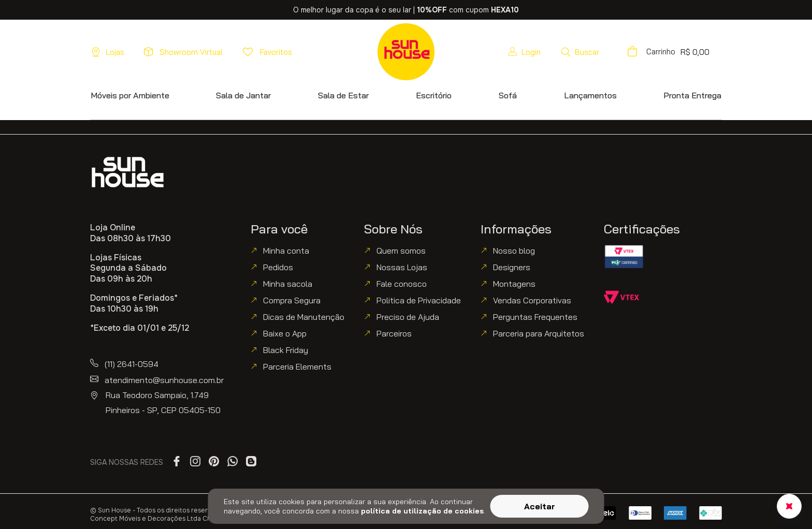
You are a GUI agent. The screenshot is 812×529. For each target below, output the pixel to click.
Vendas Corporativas (532, 300)
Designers (512, 267)
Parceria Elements (297, 366)
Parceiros (394, 333)
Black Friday (286, 350)
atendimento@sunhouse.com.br (164, 380)
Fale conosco (402, 284)
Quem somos (401, 251)
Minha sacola (288, 284)
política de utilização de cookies (422, 511)
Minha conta (286, 251)
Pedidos (278, 267)
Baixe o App (285, 333)
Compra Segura (292, 300)
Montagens (514, 284)
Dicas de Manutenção (304, 317)
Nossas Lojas (402, 267)
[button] (580, 52)
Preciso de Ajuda (408, 317)
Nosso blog (514, 251)
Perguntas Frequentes (535, 317)
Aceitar (540, 506)
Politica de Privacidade (419, 300)
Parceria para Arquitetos (539, 333)
